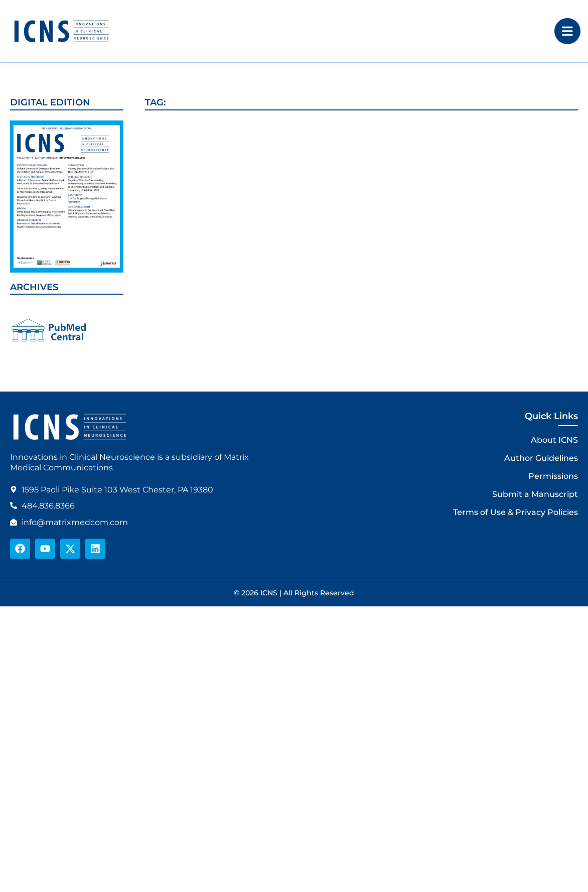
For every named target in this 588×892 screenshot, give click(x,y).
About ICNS (554, 440)
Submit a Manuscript (535, 494)
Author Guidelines (541, 458)
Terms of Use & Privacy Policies (516, 512)
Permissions (553, 476)
